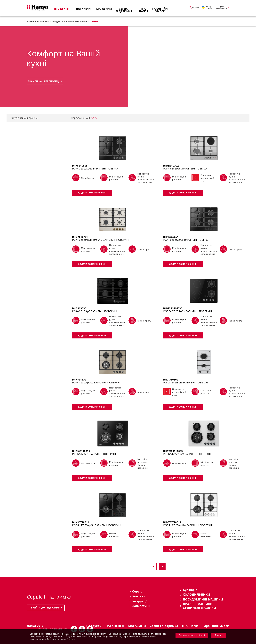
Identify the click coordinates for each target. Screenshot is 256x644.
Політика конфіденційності (192, 635)
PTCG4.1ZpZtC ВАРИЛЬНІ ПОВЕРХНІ (94, 454)
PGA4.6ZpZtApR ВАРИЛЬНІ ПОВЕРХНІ (186, 168)
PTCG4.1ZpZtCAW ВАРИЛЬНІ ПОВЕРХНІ (187, 454)
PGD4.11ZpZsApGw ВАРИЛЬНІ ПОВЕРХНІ (188, 525)
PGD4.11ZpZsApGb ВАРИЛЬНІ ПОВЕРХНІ (97, 525)
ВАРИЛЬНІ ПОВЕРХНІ (77, 22)
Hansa (39, 9)
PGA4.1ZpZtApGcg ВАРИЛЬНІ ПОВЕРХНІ (96, 382)
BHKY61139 (79, 380)
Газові (94, 22)
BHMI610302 (171, 166)
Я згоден (219, 635)
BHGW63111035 (173, 451)
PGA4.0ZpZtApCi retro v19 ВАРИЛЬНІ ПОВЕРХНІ (101, 240)
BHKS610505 (80, 166)
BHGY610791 (80, 237)
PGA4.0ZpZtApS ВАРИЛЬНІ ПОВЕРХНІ (95, 311)
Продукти (57, 22)
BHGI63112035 (81, 451)
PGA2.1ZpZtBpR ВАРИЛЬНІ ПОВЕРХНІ (186, 382)
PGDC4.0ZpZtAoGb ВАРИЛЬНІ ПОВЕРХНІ (188, 311)
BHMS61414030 (173, 308)
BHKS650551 (171, 237)
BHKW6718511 (172, 522)
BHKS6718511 (81, 522)
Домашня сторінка (38, 22)
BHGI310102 (171, 380)
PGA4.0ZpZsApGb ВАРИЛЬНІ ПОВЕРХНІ (96, 168)
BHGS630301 (80, 308)
